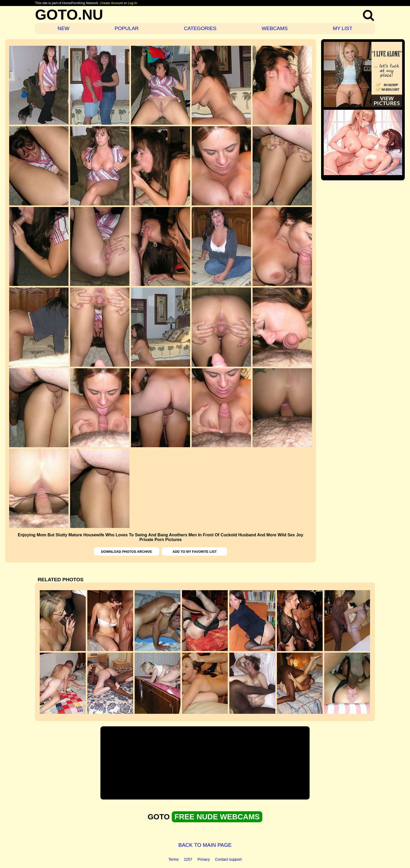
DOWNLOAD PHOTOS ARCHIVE (127, 552)
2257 (188, 859)
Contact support (228, 859)
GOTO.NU (69, 15)
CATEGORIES (200, 28)
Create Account (111, 3)
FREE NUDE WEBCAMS (217, 817)
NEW (64, 28)
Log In (132, 3)
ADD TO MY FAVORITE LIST (194, 552)
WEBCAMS (275, 28)
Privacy (204, 859)
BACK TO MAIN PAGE (205, 845)
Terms (173, 859)
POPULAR (127, 28)
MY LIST (343, 28)
